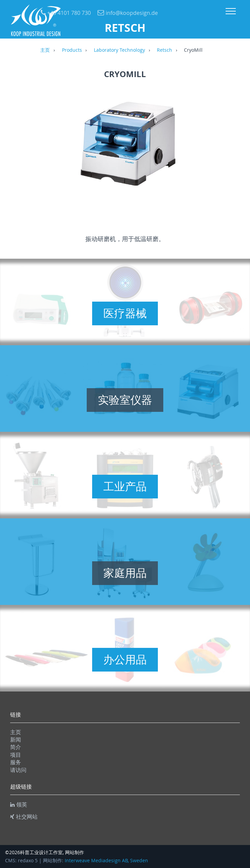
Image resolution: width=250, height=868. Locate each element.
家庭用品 (125, 573)
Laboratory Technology (119, 50)
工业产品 (125, 486)
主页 (45, 50)
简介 (16, 747)
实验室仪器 (125, 400)
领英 (19, 804)
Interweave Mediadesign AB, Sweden (106, 861)
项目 (16, 755)
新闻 (16, 740)
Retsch (164, 50)
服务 (16, 762)
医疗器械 (125, 313)
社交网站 (24, 817)
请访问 (18, 770)
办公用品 (125, 659)
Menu (231, 11)
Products (72, 50)
